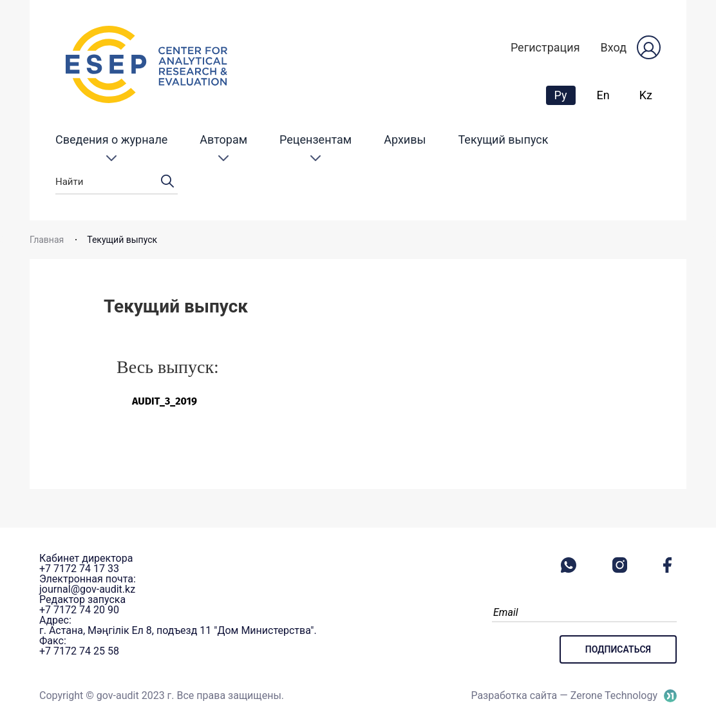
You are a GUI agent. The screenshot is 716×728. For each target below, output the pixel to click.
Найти (117, 182)
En (603, 95)
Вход (614, 47)
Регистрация (545, 47)
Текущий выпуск (504, 139)
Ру (565, 95)
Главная (47, 240)
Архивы (405, 139)
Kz (646, 95)
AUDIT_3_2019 (165, 401)
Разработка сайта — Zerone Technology (564, 695)
